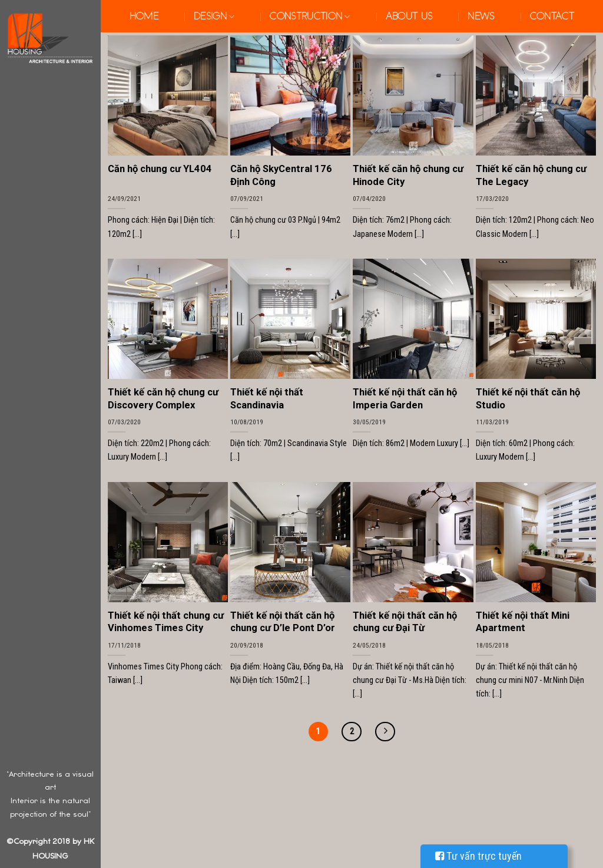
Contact (552, 17)
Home (144, 17)
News (481, 17)
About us (409, 17)
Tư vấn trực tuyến (478, 856)
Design (214, 17)
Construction (310, 17)
